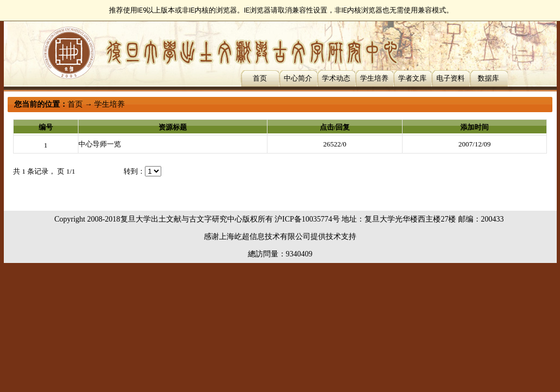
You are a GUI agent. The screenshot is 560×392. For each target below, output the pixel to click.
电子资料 (451, 78)
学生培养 (374, 78)
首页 (260, 78)
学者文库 (412, 78)
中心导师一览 (100, 144)
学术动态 (336, 78)
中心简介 (298, 78)
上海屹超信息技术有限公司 (265, 237)
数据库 (488, 78)
